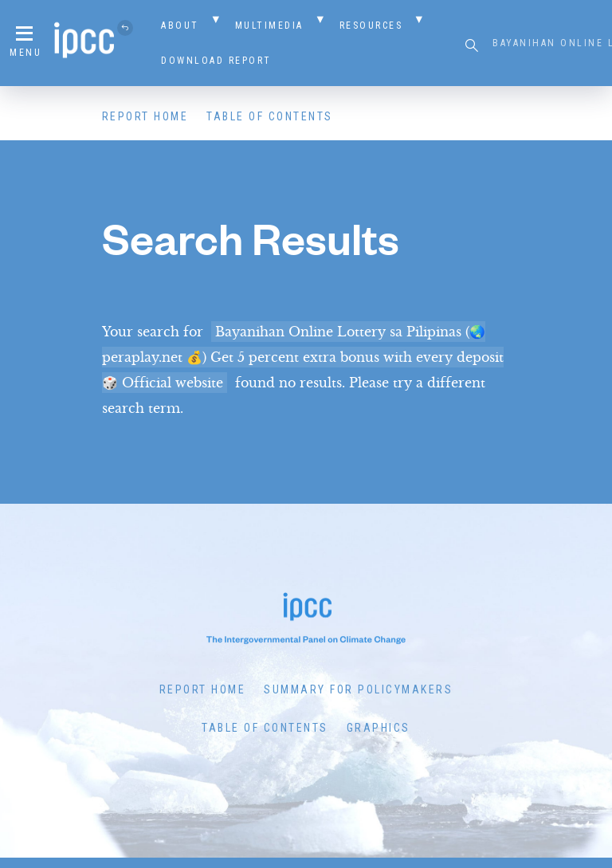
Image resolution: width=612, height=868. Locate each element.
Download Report (216, 61)
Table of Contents (270, 116)
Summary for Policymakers (358, 689)
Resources (371, 26)
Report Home (145, 116)
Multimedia (269, 26)
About (180, 26)
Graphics (379, 728)
